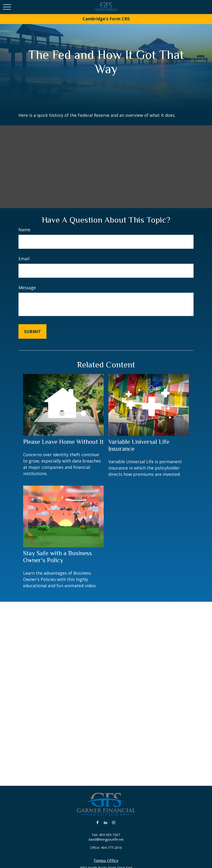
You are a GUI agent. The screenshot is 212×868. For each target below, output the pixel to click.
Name (24, 230)
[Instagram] (114, 822)
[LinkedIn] (106, 822)
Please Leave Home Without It (63, 442)
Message (27, 288)
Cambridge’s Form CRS (106, 19)
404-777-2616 (111, 848)
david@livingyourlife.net (106, 839)
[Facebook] (97, 822)
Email (24, 259)
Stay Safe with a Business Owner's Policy (58, 557)
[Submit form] (32, 331)
